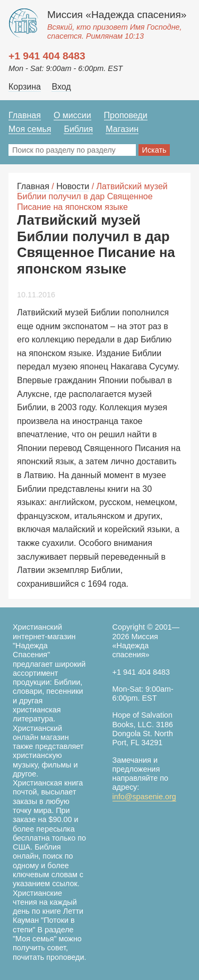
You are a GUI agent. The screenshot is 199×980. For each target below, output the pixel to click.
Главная (25, 115)
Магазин (122, 129)
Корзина (25, 87)
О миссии (72, 115)
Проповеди (126, 115)
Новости (73, 186)
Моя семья (30, 129)
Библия (78, 129)
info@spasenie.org (144, 797)
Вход (61, 87)
